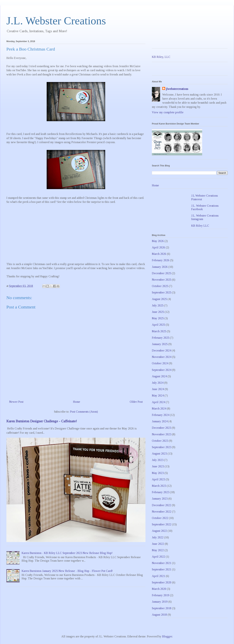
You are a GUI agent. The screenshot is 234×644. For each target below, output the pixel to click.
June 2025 (158, 312)
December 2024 (161, 350)
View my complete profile (168, 112)
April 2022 (158, 557)
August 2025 (159, 299)
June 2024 (158, 389)
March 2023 (159, 486)
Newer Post (16, 402)
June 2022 (158, 544)
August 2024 (159, 376)
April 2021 (158, 576)
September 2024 (162, 370)
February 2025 (161, 338)
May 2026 (158, 241)
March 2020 (159, 589)
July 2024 (158, 383)
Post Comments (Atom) (84, 412)
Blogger (167, 636)
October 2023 (160, 441)
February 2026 (161, 260)
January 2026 (160, 267)
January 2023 (160, 499)
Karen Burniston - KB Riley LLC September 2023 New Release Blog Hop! (67, 553)
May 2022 (158, 550)
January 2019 (160, 602)
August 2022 (159, 531)
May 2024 (158, 395)
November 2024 (162, 357)
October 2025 (160, 286)
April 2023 (158, 479)
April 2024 (158, 402)
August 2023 (159, 454)
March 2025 (159, 331)
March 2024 (159, 408)
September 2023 (162, 447)
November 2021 (162, 563)
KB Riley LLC (200, 226)
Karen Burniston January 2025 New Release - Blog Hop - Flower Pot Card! (67, 571)
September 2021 (162, 569)
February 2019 (161, 595)
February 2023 (161, 492)
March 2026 (159, 254)
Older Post (136, 402)
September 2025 (162, 292)
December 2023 (161, 428)
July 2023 (158, 460)
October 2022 (160, 518)
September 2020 (162, 582)
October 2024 (160, 363)
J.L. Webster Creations (56, 21)
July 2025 (158, 305)
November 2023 (162, 434)
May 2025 (158, 318)
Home (77, 402)
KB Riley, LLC (161, 57)
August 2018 (159, 615)
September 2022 (162, 524)
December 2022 (161, 505)
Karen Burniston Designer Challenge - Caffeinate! (42, 421)
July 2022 (158, 537)
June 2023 (158, 466)
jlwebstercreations (177, 89)
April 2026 (158, 247)
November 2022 (162, 512)
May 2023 (158, 473)
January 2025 (160, 344)
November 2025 (162, 280)
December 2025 (161, 273)
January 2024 (160, 421)
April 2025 (158, 325)
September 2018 (162, 608)
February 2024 (161, 415)
